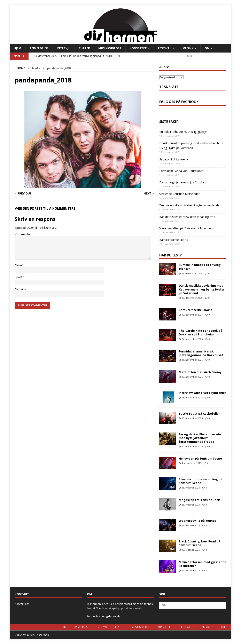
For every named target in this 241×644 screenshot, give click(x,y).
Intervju (64, 48)
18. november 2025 (192, 397)
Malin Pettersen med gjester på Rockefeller (203, 564)
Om (207, 48)
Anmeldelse (39, 48)
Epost (19, 277)
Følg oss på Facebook (179, 102)
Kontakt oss (22, 604)
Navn (18, 265)
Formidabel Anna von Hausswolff (181, 171)
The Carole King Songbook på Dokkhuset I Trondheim (201, 332)
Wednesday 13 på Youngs (198, 521)
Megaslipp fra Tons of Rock (199, 500)
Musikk (188, 48)
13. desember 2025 (192, 273)
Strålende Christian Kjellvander (179, 194)
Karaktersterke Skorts (174, 240)
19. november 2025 (192, 377)
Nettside (20, 289)
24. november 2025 (192, 339)
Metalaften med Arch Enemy (200, 372)
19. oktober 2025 (191, 550)
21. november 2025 (192, 360)
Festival (165, 48)
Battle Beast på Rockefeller (199, 414)
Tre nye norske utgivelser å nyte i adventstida (189, 205)
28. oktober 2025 (191, 488)
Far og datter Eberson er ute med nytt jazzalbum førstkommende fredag (200, 438)
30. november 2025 (192, 315)
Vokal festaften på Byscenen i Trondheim (187, 228)
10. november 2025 (192, 418)
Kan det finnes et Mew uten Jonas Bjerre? (187, 217)
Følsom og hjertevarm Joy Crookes (183, 182)
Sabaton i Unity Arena (174, 159)
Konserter (138, 48)
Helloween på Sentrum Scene (200, 458)
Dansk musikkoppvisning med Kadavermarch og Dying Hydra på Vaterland (201, 289)
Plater (84, 48)
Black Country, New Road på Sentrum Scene (200, 543)
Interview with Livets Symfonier (202, 393)
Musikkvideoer (110, 48)
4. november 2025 (192, 463)
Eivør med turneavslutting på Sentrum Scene (201, 481)
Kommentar (23, 234)
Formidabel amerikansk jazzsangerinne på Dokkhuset (201, 353)
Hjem (17, 48)
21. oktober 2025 (191, 525)
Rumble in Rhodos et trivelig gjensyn (183, 132)
